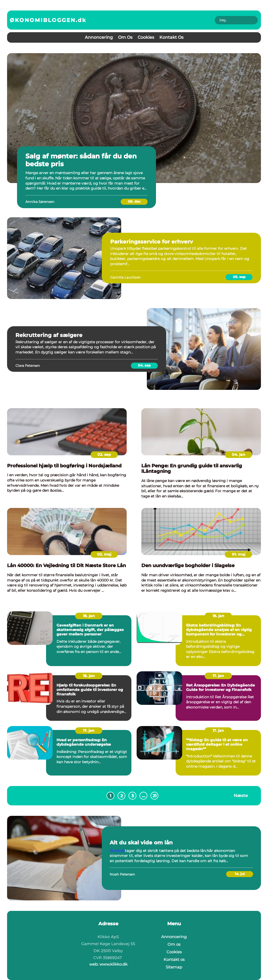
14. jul (240, 874)
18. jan (89, 616)
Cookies (146, 37)
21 (155, 796)
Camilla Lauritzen (125, 277)
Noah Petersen (122, 874)
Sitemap (174, 967)
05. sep (239, 277)
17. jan (218, 676)
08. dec (134, 201)
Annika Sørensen (40, 202)
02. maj (104, 554)
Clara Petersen (28, 366)
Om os (125, 37)
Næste (241, 796)
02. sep (104, 455)
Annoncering (99, 37)
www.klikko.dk (113, 964)
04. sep (144, 365)
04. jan (239, 455)
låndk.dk (117, 851)
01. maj (239, 554)
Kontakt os (171, 37)
